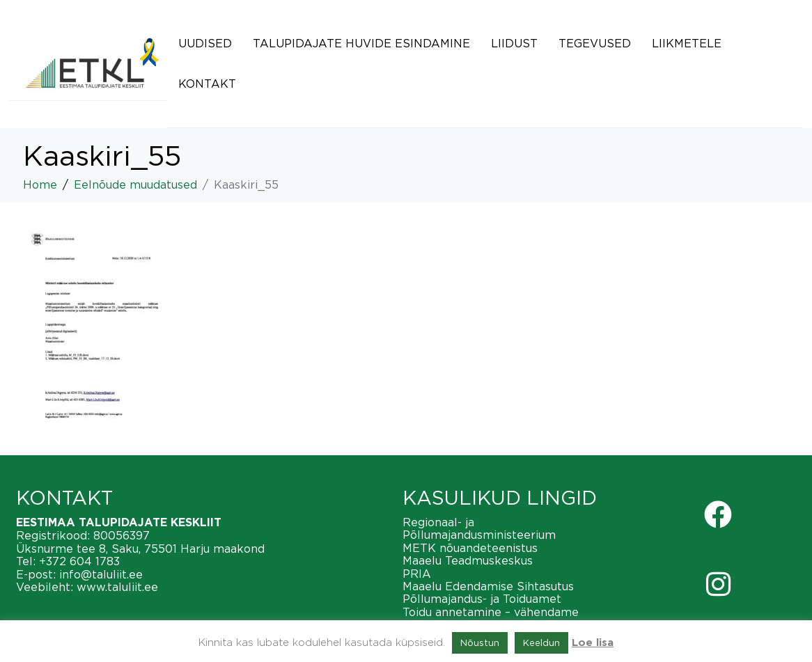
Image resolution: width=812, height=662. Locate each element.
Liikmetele (687, 43)
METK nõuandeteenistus (470, 548)
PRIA (417, 574)
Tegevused (595, 43)
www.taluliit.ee (117, 587)
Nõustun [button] (480, 643)
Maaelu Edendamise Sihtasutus (488, 586)
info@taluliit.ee (101, 574)
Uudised (205, 43)
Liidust (514, 43)
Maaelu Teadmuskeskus (468, 560)
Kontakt (207, 84)
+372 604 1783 (79, 561)
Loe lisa (593, 643)
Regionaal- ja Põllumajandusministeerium (479, 528)
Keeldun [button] (541, 643)
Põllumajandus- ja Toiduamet (482, 599)
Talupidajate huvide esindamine (361, 43)
